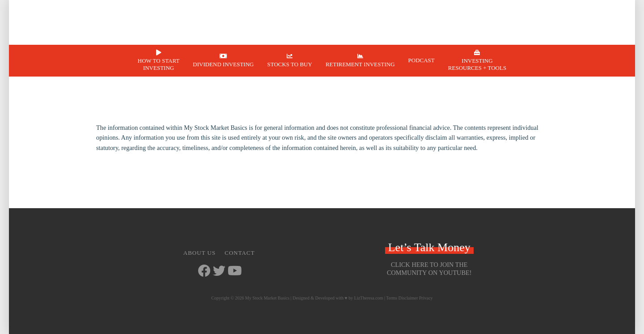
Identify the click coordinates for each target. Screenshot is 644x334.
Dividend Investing (223, 64)
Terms (392, 298)
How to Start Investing (159, 64)
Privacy (426, 298)
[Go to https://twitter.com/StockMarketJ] (219, 272)
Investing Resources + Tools (477, 64)
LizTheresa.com (369, 298)
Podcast (422, 60)
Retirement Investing (360, 64)
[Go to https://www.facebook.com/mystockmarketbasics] (204, 272)
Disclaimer (408, 298)
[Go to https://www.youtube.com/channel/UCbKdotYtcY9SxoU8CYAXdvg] (234, 272)
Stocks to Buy (289, 64)
